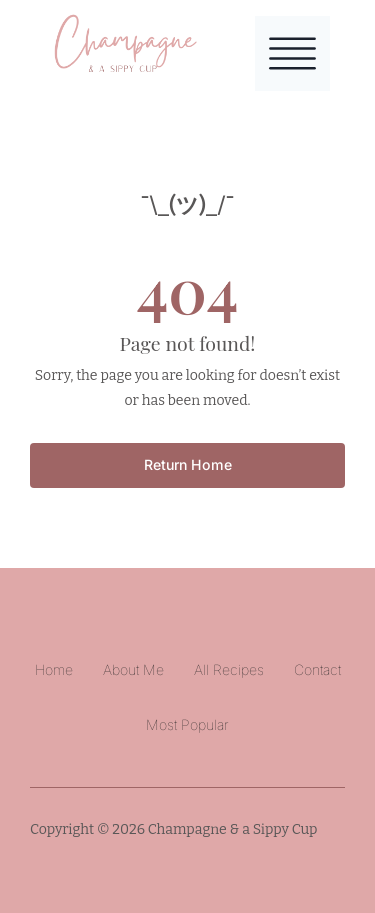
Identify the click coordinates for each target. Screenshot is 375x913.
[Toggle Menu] (292, 53)
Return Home (188, 464)
